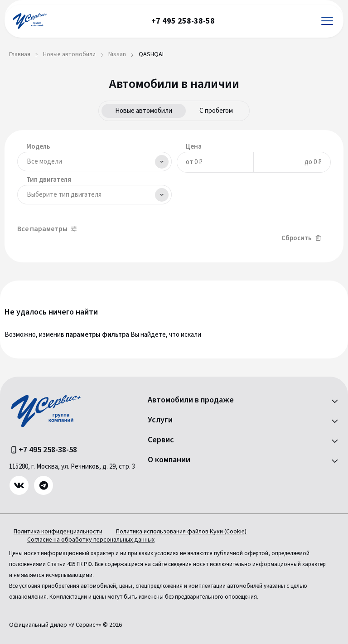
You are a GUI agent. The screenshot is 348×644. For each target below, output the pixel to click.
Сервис (161, 440)
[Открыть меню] (327, 21)
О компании (169, 460)
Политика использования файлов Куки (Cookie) (181, 532)
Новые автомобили (144, 111)
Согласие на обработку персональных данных (91, 540)
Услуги (160, 420)
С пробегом (216, 111)
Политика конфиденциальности (58, 532)
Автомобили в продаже (191, 400)
